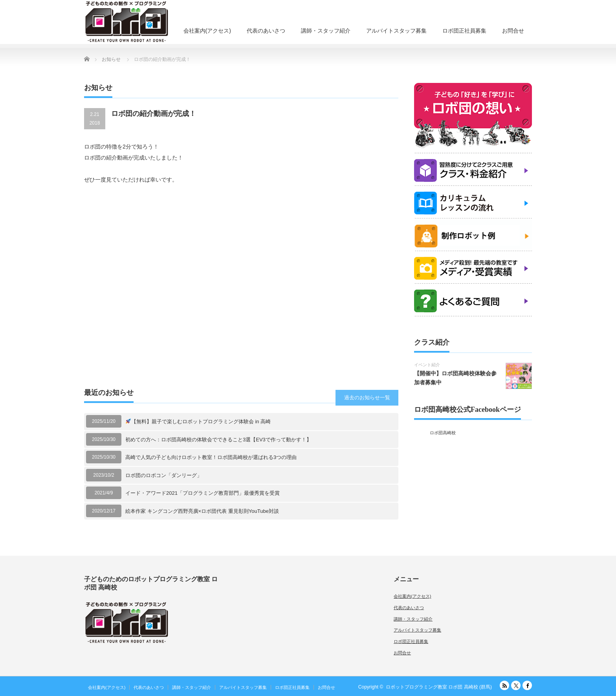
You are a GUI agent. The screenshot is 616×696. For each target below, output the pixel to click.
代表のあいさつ (266, 31)
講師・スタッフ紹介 (326, 31)
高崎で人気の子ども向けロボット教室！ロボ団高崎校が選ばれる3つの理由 (211, 457)
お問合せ (513, 31)
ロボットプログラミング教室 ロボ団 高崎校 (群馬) (439, 687)
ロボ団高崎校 (443, 433)
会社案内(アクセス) (207, 31)
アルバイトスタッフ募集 (396, 31)
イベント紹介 (427, 365)
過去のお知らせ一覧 (367, 398)
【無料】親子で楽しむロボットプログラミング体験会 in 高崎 (198, 421)
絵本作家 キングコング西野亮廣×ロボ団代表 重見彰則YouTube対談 (202, 511)
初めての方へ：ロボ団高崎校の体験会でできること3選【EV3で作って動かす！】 (218, 440)
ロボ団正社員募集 (464, 31)
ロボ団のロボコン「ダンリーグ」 (164, 475)
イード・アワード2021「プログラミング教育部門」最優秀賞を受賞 (203, 493)
